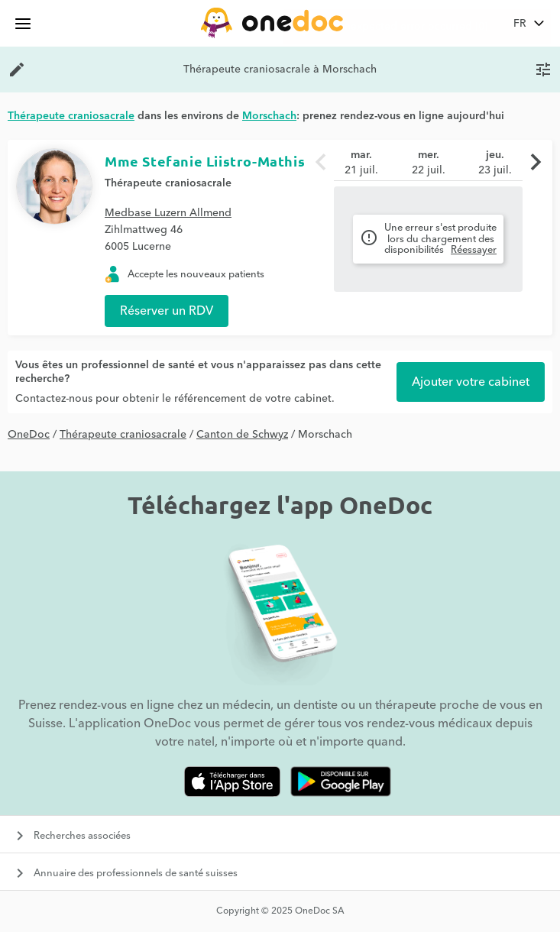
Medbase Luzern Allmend (168, 213)
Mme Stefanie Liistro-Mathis (205, 161)
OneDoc (29, 435)
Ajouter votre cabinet (471, 382)
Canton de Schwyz (242, 435)
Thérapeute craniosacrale (168, 183)
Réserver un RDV (167, 311)
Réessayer (474, 250)
